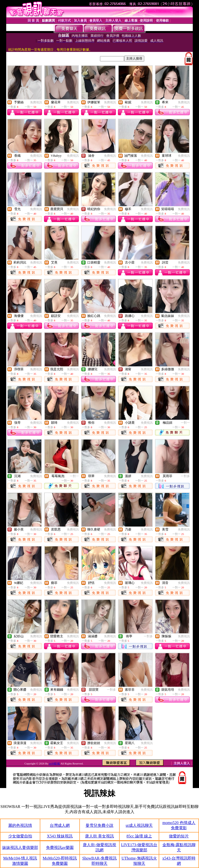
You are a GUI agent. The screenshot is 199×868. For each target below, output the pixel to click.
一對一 (185, 423)
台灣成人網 (60, 825)
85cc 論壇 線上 (139, 836)
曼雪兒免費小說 (99, 825)
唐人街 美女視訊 (99, 836)
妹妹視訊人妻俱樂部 (20, 848)
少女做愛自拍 (20, 836)
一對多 (185, 476)
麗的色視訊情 (20, 825)
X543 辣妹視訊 (60, 836)
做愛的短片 (179, 836)
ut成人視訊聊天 (139, 825)
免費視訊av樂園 (60, 848)
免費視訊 (36, 102)
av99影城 (55, 763)
